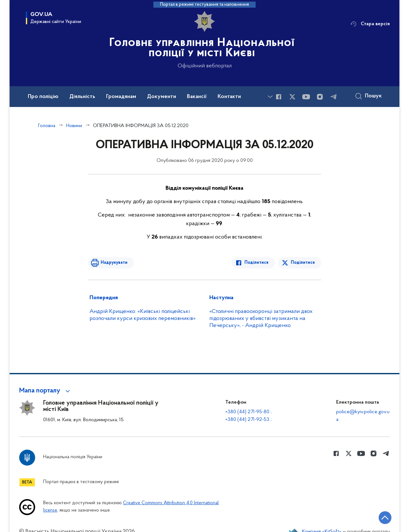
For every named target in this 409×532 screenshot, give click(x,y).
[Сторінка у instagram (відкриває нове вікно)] (320, 97)
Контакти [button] (229, 97)
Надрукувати (114, 263)
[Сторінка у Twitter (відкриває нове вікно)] (292, 97)
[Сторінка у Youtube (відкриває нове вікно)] (306, 97)
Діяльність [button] (82, 97)
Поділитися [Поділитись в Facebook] (256, 263)
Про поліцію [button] (43, 97)
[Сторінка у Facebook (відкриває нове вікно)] (279, 97)
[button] (46, 391)
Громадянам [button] (121, 97)
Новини (74, 126)
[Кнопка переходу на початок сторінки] (385, 518)
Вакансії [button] (197, 97)
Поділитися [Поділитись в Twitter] (303, 263)
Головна (47, 126)
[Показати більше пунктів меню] (270, 97)
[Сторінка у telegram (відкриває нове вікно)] (334, 97)
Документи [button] (162, 97)
